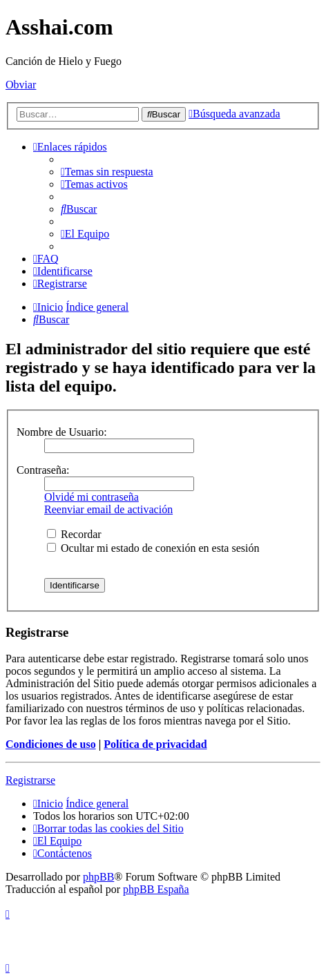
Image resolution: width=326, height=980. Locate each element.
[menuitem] (107, 172)
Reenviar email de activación (108, 509)
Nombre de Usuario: (62, 432)
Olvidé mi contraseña (92, 497)
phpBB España (156, 889)
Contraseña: (43, 470)
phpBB (98, 877)
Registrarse (30, 780)
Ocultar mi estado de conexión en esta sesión (153, 548)
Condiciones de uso (51, 744)
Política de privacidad (155, 744)
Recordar (74, 534)
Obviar (21, 85)
